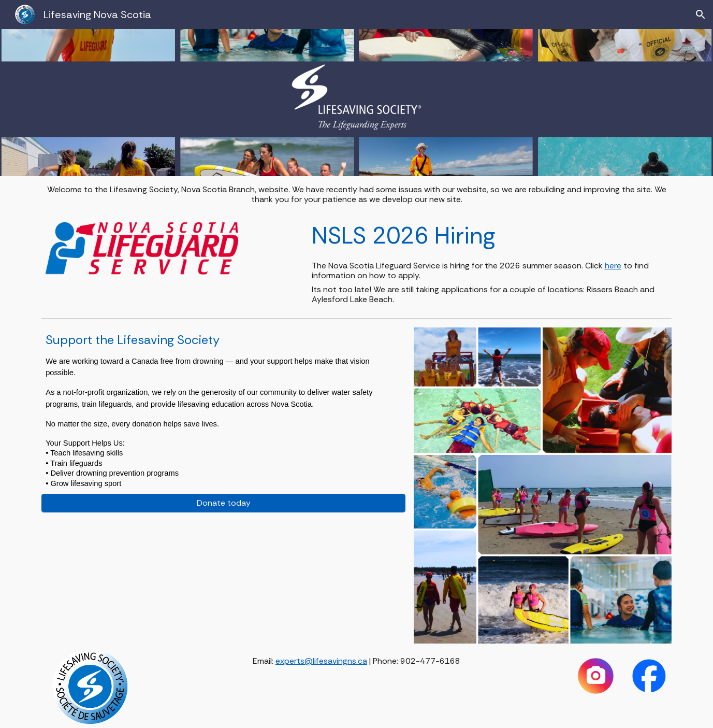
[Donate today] (223, 503)
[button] (701, 15)
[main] (356, 194)
